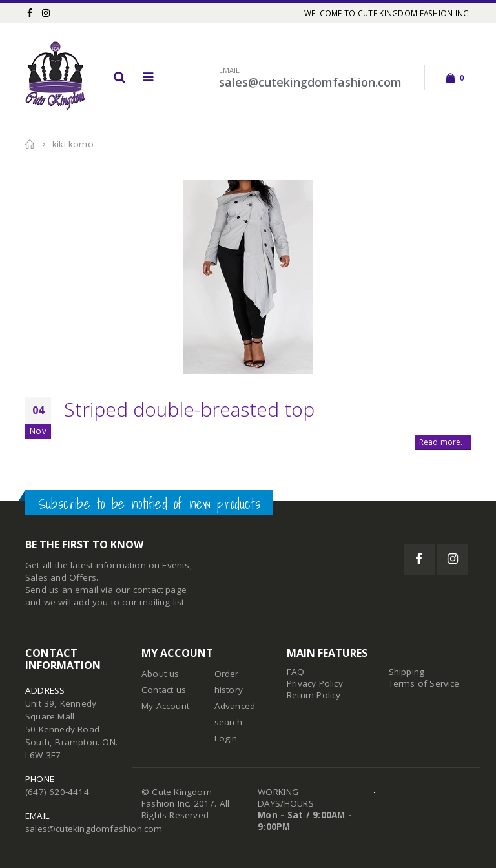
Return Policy (314, 695)
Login (226, 738)
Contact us (164, 690)
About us (160, 674)
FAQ (296, 672)
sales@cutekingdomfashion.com (94, 829)
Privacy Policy (315, 683)
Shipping (407, 672)
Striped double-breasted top (189, 409)
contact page (160, 590)
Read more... (443, 442)
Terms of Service (424, 683)
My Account (165, 706)
